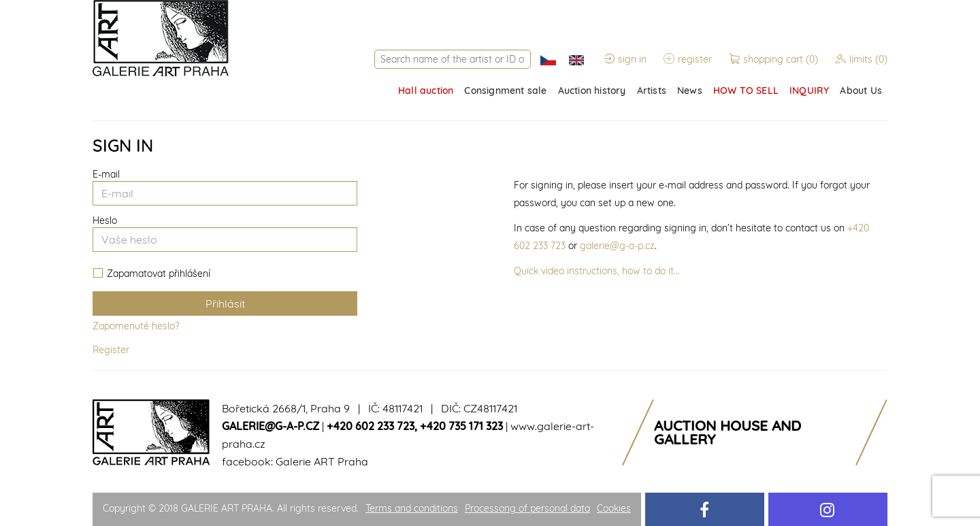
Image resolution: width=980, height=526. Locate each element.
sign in (625, 59)
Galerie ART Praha (322, 461)
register (688, 59)
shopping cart (775, 59)
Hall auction (426, 91)
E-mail (106, 174)
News (690, 91)
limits (861, 59)
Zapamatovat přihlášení (152, 274)
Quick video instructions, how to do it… (597, 271)
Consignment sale (505, 91)
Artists (652, 91)
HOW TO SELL (746, 91)
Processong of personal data (527, 508)
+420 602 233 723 (371, 426)
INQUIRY (809, 91)
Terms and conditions (412, 508)
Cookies (614, 508)
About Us (861, 91)
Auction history (592, 91)
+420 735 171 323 (461, 426)
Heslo (105, 220)
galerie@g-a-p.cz (617, 246)
